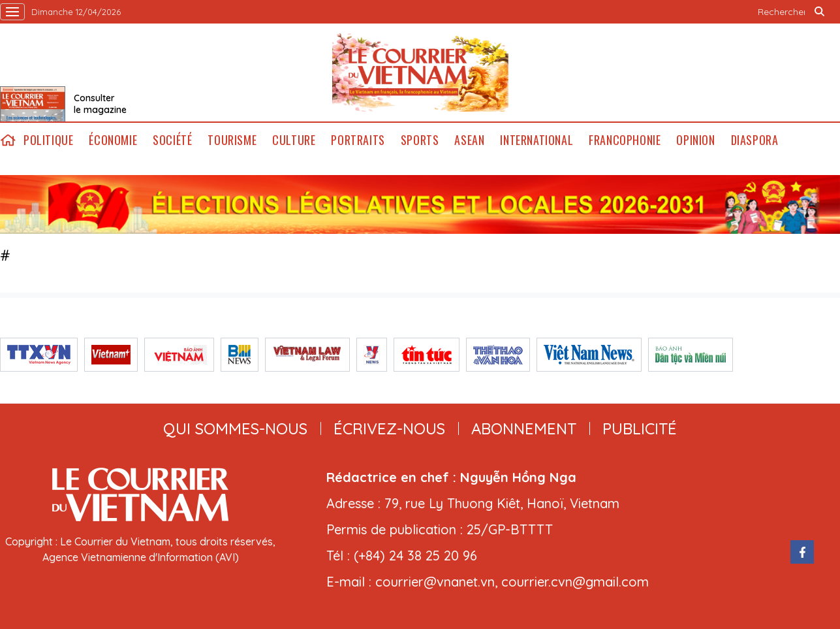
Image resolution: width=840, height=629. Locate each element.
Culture (294, 140)
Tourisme (232, 140)
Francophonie (625, 140)
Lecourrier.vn (420, 73)
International (537, 140)
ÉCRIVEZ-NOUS (389, 428)
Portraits (358, 140)
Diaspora (755, 140)
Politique (48, 140)
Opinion (695, 140)
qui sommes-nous (235, 428)
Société (172, 140)
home (8, 140)
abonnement (524, 428)
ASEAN (469, 140)
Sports (420, 140)
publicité (640, 428)
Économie (113, 140)
